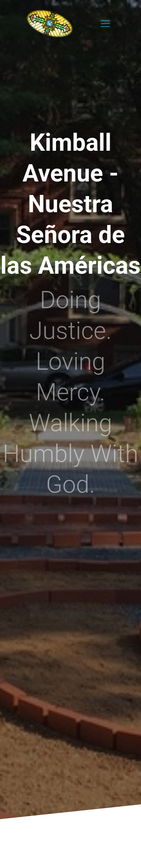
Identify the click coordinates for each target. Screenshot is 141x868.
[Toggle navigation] (105, 24)
